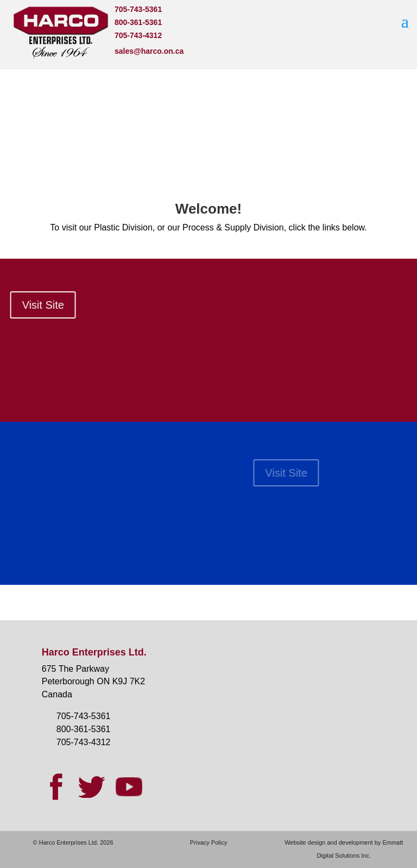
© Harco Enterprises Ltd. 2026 (73, 842)
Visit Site (367, 473)
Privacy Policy (208, 842)
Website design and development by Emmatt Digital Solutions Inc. (344, 849)
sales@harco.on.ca (149, 51)
